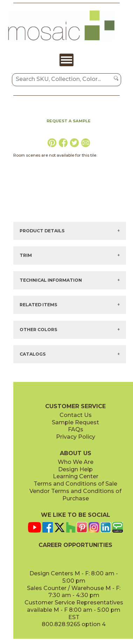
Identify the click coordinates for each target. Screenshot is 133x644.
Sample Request (75, 422)
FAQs (76, 429)
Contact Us (76, 415)
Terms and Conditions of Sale (75, 484)
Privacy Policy (76, 437)
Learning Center (76, 476)
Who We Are (76, 462)
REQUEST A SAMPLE (69, 121)
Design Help (75, 469)
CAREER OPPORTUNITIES (75, 545)
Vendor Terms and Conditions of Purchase (75, 495)
